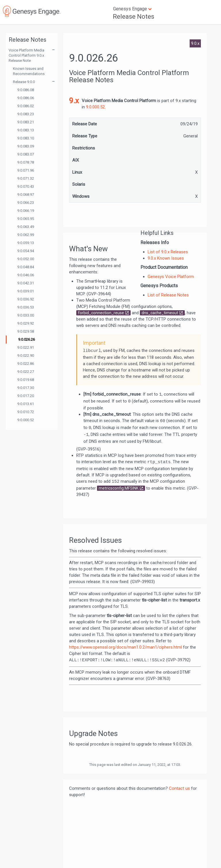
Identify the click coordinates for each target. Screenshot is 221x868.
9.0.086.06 (26, 98)
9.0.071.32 (26, 178)
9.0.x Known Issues (166, 258)
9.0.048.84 (26, 267)
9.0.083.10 (26, 138)
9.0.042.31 (26, 283)
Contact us (179, 788)
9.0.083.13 (26, 130)
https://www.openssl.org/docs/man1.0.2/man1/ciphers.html (125, 647)
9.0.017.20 (26, 396)
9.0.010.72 (26, 412)
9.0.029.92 (26, 323)
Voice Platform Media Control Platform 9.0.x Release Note (26, 55)
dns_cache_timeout (160, 313)
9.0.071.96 (26, 170)
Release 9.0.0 (24, 82)
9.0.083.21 (26, 122)
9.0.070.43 (26, 186)
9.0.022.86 (26, 364)
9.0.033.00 (26, 315)
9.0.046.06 (26, 275)
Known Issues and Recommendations (29, 71)
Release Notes (134, 17)
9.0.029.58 (26, 331)
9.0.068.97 (26, 195)
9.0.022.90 (26, 356)
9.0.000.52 (26, 420)
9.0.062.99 (26, 235)
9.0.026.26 (26, 339)
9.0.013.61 (26, 404)
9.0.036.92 (26, 299)
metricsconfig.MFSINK (119, 488)
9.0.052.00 (26, 259)
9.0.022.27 (26, 372)
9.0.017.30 (26, 388)
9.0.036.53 (26, 307)
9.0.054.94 (26, 251)
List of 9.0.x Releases (168, 252)
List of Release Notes (168, 295)
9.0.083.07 (26, 154)
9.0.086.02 (26, 106)
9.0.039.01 (26, 291)
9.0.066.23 (26, 203)
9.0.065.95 (26, 219)
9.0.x (195, 43)
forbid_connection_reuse (101, 313)
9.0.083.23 (26, 114)
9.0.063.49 (26, 227)
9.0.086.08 (26, 90)
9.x (74, 101)
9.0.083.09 (26, 146)
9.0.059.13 (26, 243)
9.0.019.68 (26, 380)
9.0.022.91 (26, 347)
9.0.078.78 (26, 162)
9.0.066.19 (26, 211)
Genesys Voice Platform (171, 277)
